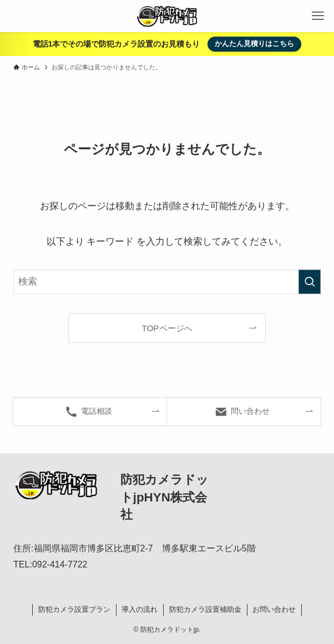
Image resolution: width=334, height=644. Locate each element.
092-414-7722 (60, 564)
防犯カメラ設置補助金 (205, 609)
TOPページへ (167, 328)
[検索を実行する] (310, 282)
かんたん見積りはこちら (254, 44)
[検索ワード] (167, 282)
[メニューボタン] (318, 16)
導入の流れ (140, 609)
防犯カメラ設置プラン (74, 609)
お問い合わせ (274, 609)
